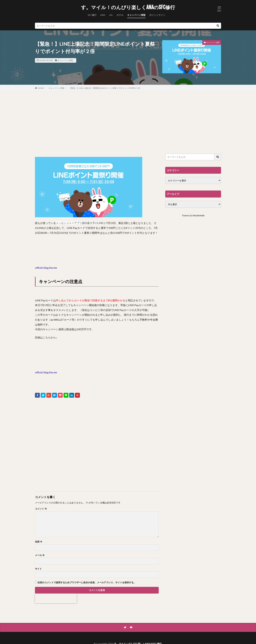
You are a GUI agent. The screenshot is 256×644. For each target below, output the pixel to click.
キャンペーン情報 (136, 15)
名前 (39, 542)
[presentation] (56, 598)
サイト (38, 569)
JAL (111, 15)
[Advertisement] (97, 124)
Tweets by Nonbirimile (193, 215)
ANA (103, 15)
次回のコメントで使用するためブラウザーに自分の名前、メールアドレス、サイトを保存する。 (87, 582)
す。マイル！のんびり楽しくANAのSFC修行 (128, 7)
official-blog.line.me (46, 268)
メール (40, 555)
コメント (41, 509)
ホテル (120, 15)
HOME (41, 88)
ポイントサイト (157, 15)
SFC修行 (92, 15)
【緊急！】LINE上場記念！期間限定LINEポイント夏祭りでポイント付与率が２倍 (105, 88)
